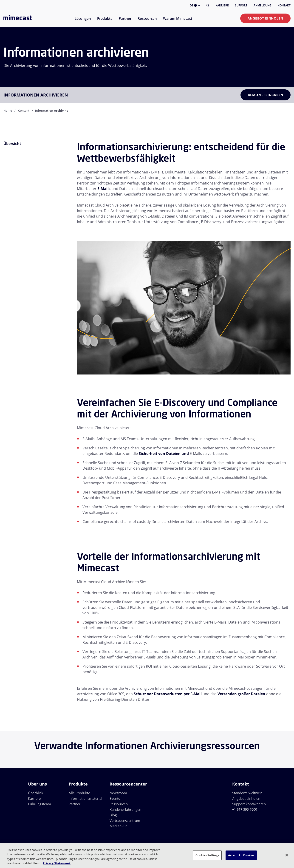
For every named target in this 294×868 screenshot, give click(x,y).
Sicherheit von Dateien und (164, 454)
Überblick (36, 793)
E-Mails (104, 189)
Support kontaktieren (249, 804)
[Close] (287, 855)
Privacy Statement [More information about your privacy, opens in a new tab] (57, 863)
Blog (113, 815)
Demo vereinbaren (266, 95)
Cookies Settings (207, 855)
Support (241, 5)
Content (24, 111)
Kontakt (284, 5)
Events (115, 798)
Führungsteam (40, 804)
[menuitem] (83, 21)
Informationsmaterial (85, 798)
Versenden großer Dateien (241, 694)
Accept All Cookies (241, 855)
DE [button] (195, 5)
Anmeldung (263, 5)
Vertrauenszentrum (125, 820)
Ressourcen (119, 804)
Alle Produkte (79, 793)
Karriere (222, 5)
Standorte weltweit (247, 793)
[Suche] (208, 6)
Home (8, 111)
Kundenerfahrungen (125, 809)
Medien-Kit (118, 826)
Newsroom (118, 793)
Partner (75, 804)
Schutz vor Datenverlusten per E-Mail (168, 694)
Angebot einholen (265, 18)
